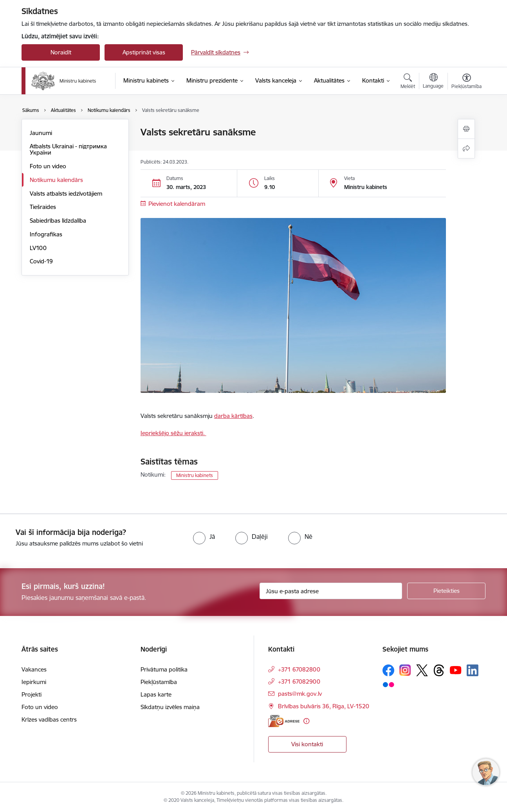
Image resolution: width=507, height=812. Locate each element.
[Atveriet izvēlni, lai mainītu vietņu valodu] (433, 82)
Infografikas (46, 234)
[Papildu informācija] (306, 721)
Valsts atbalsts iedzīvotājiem (66, 194)
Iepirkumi (34, 682)
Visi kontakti (307, 744)
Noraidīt (61, 52)
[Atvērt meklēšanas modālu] (408, 82)
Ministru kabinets (195, 475)
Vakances (34, 669)
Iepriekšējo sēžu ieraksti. (173, 433)
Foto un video (48, 166)
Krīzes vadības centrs (49, 719)
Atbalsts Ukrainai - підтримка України (68, 149)
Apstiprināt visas (144, 52)
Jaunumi (41, 133)
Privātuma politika (164, 669)
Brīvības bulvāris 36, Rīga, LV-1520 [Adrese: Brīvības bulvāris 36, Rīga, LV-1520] (324, 706)
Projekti (32, 694)
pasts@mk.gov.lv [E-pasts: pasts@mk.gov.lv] (300, 694)
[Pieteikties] (446, 591)
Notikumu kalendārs (56, 180)
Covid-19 (41, 261)
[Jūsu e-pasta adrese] (331, 591)
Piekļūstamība (159, 682)
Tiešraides (43, 207)
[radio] (204, 537)
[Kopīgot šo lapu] (466, 149)
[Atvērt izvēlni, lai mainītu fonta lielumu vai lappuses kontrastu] (466, 82)
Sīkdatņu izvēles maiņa (170, 707)
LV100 (38, 248)
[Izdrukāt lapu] (466, 129)
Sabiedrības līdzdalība (58, 221)
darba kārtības (233, 416)
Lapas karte (156, 694)
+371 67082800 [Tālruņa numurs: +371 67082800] (299, 669)
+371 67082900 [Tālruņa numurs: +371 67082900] (299, 681)
